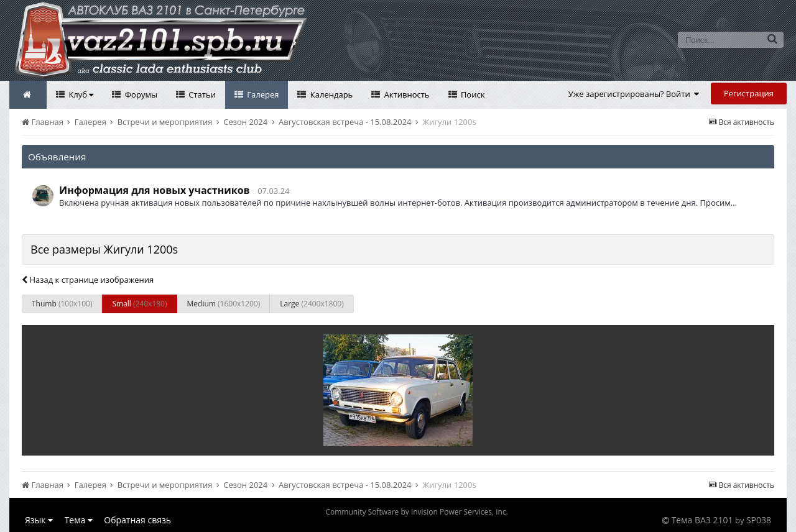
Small (139, 304)
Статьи (201, 94)
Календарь (330, 94)
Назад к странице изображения (88, 280)
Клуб (80, 94)
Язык (39, 520)
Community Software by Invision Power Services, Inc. (416, 512)
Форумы (140, 94)
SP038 (759, 520)
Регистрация (749, 93)
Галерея (262, 94)
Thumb (62, 304)
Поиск (472, 94)
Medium (224, 304)
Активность (405, 94)
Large (312, 304)
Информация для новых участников (155, 190)
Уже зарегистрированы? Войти (634, 94)
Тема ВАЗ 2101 (702, 520)
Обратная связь (137, 520)
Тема (79, 520)
